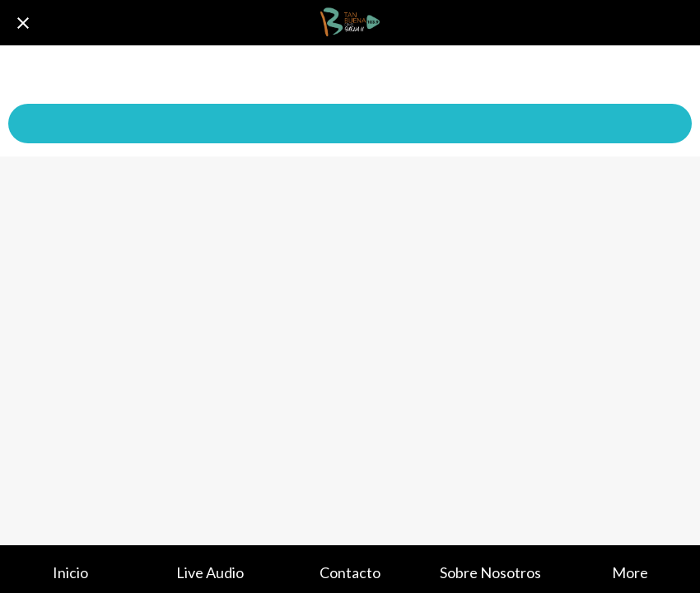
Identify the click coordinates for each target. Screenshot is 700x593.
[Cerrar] (23, 23)
